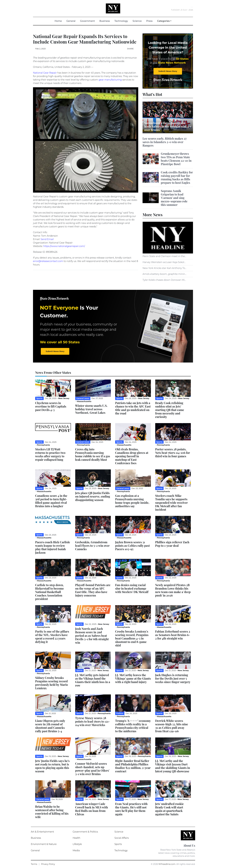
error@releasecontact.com (48, 261)
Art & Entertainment (42, 832)
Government (87, 21)
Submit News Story (168, 71)
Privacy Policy (48, 864)
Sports (118, 844)
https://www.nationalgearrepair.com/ (64, 246)
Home (59, 21)
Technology (121, 21)
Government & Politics (85, 832)
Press (149, 21)
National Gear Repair (45, 73)
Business (105, 21)
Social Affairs (122, 838)
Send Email (47, 239)
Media (76, 850)
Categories (163, 21)
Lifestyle (77, 844)
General (71, 21)
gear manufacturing (110, 80)
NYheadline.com (167, 864)
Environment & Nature (44, 844)
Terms (34, 864)
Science (137, 21)
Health (76, 838)
